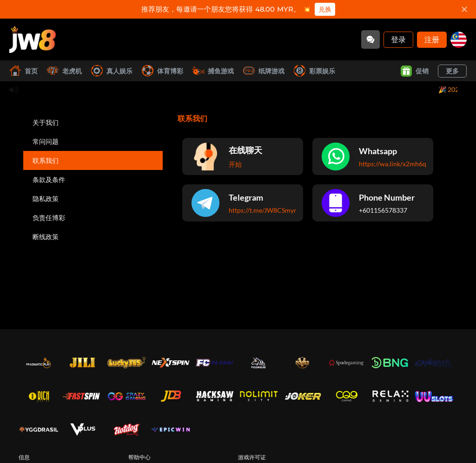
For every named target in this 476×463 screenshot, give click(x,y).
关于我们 (46, 122)
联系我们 (46, 160)
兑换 (325, 9)
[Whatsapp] (373, 157)
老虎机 (64, 71)
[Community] (370, 39)
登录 (398, 39)
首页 (23, 71)
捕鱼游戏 (213, 71)
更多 (452, 71)
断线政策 (46, 237)
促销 (415, 71)
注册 (432, 39)
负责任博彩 (49, 218)
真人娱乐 (112, 71)
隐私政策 (46, 199)
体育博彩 (162, 71)
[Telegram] (243, 203)
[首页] (33, 39)
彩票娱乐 (314, 71)
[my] (459, 40)
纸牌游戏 (264, 71)
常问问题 (46, 141)
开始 (235, 164)
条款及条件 (49, 179)
